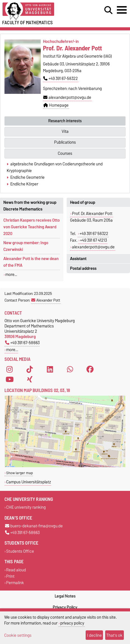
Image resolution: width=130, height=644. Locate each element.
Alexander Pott (46, 300)
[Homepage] (40, 11)
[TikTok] (30, 369)
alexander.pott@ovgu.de (67, 97)
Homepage (56, 105)
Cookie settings (18, 635)
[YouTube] (9, 379)
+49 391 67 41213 (93, 240)
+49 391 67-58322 (61, 79)
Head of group (83, 202)
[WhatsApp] (70, 369)
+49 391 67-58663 (22, 343)
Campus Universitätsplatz (29, 482)
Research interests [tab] (65, 121)
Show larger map (20, 473)
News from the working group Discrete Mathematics (30, 206)
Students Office (20, 551)
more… (12, 350)
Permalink (15, 583)
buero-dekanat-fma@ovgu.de (34, 526)
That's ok (114, 635)
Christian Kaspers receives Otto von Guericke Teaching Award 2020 (32, 227)
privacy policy (72, 623)
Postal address (83, 268)
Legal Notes (65, 596)
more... (11, 275)
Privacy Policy (65, 607)
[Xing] (30, 379)
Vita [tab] (65, 131)
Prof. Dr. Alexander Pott (92, 214)
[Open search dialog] (108, 10)
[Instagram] (9, 369)
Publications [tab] (65, 142)
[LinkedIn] (50, 369)
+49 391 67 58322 (94, 234)
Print (10, 576)
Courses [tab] (65, 153)
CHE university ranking (26, 507)
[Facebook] (90, 369)
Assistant (78, 259)
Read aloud (16, 570)
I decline (94, 635)
